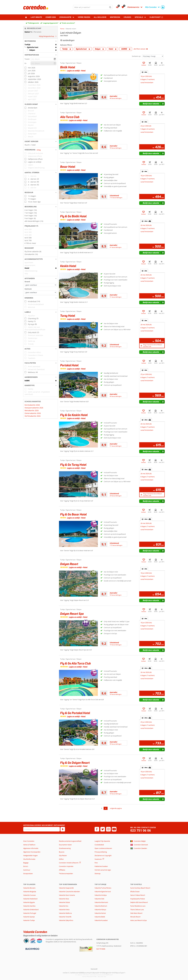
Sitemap (98, 873)
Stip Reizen (63, 855)
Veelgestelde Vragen (30, 855)
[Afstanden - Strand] (41, 285)
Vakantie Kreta (64, 910)
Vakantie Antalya (101, 895)
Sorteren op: (136, 56)
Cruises (127, 17)
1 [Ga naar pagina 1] (102, 808)
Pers (96, 863)
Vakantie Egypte (29, 902)
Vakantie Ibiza (64, 899)
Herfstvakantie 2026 (33, 416)
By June (62, 852)
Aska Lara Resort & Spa (138, 920)
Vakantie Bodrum (101, 906)
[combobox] (93, 7)
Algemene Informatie (31, 848)
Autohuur (27, 870)
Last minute (36, 17)
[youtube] (114, 829)
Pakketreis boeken (101, 866)
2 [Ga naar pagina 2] (106, 808)
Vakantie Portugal (30, 913)
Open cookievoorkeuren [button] (103, 848)
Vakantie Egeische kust (103, 892)
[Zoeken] (110, 7)
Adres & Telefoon (29, 845)
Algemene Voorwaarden (32, 852)
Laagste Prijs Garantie (102, 841)
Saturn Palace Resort (138, 895)
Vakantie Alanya (100, 910)
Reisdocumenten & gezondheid (70, 841)
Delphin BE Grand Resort (139, 902)
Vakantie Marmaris (101, 902)
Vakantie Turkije (29, 920)
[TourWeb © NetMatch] (94, 969)
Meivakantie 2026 (32, 410)
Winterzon (115, 17)
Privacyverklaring (101, 852)
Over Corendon (29, 841)
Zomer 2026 (51, 17)
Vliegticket (155, 17)
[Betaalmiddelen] (32, 949)
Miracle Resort (135, 917)
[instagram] (108, 829)
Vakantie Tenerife (65, 917)
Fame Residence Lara (138, 906)
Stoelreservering (65, 848)
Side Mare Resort (136, 913)
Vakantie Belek (100, 917)
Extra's (26, 866)
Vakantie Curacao (29, 895)
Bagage (26, 863)
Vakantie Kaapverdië (66, 888)
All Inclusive (100, 17)
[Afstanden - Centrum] (41, 292)
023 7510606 (101, 949)
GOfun (61, 859)
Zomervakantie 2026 (33, 413)
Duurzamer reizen (65, 845)
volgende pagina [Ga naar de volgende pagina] (116, 808)
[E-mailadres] (42, 829)
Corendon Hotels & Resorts (69, 863)
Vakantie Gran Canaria (67, 895)
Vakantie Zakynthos (66, 920)
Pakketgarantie (34, 23)
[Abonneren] (63, 829)
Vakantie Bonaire (29, 888)
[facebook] (97, 829)
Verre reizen (84, 17)
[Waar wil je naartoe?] (93, 7)
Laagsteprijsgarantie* (51, 23)
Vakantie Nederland (30, 899)
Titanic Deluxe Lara (137, 910)
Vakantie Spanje (29, 917)
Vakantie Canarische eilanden (69, 892)
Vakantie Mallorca (65, 913)
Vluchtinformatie (29, 859)
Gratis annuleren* (69, 23)
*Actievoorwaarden (66, 873)
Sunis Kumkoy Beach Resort (140, 888)
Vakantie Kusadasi (101, 920)
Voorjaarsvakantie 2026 (34, 408)
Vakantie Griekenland (31, 910)
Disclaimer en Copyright (103, 855)
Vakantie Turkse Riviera (103, 888)
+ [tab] (144, 72)
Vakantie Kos (64, 906)
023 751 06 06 (141, 830)
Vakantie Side (99, 899)
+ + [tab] (146, 221)
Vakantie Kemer (100, 913)
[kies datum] (44, 59)
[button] (41, 41)
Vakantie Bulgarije (30, 892)
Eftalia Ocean (135, 892)
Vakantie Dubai (64, 902)
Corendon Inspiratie (66, 866)
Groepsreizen (28, 873)
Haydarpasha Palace (138, 899)
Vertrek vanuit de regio (103, 870)
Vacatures (98, 859)
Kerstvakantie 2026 (32, 405)
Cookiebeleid (99, 845)
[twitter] (103, 829)
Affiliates (62, 870)
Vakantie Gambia (29, 906)
